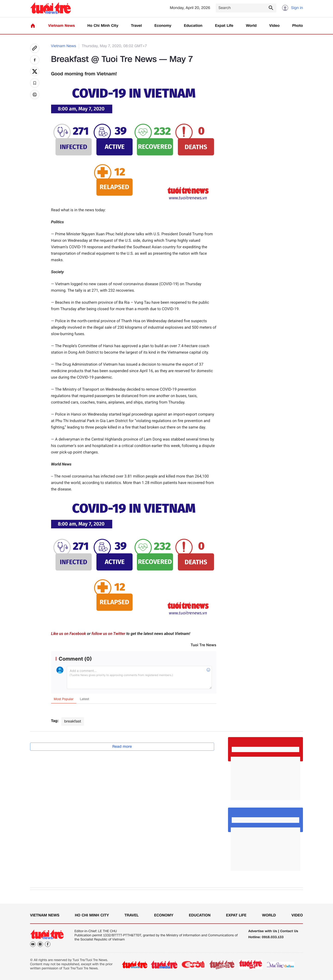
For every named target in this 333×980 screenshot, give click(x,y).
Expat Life (224, 26)
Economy (163, 26)
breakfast (72, 721)
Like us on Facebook (69, 634)
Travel (136, 26)
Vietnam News (61, 26)
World (251, 26)
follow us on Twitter (108, 634)
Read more (122, 746)
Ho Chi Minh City (103, 26)
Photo (298, 26)
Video (274, 26)
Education (193, 26)
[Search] (246, 8)
